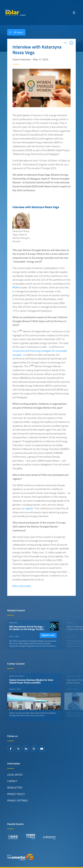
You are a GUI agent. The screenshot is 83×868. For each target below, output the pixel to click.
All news (15, 32)
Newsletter (15, 788)
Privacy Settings (18, 800)
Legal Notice (15, 775)
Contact (12, 781)
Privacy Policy (16, 794)
